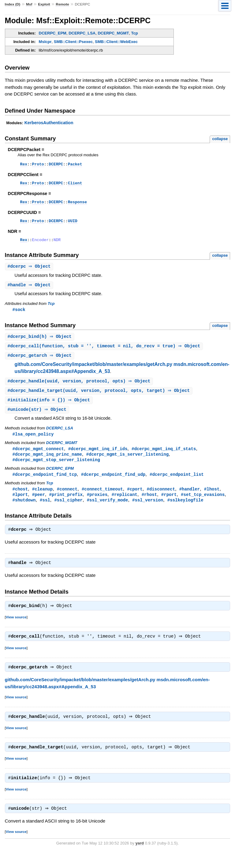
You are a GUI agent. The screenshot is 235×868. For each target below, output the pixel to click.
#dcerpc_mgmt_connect (38, 457)
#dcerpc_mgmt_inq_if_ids (98, 457)
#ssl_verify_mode (108, 510)
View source (16, 629)
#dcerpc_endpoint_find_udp (113, 483)
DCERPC (56, 165)
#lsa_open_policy (33, 442)
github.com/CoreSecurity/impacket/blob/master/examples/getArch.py (93, 371)
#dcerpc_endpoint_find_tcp (45, 483)
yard (140, 859)
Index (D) (13, 4)
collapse (220, 139)
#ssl (45, 510)
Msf (29, 4)
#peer (39, 504)
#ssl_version (148, 510)
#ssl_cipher (68, 510)
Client (75, 185)
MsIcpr (45, 42)
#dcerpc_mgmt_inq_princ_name (47, 463)
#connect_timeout (102, 498)
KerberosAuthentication (49, 123)
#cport (135, 498)
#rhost (149, 504)
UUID (73, 224)
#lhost (212, 498)
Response (77, 204)
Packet (75, 165)
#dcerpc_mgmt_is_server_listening (127, 463)
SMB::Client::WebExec (116, 42)
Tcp (135, 33)
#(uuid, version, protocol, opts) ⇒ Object (80, 388)
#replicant (125, 504)
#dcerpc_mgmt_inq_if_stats (164, 457)
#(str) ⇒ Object (38, 417)
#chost (20, 498)
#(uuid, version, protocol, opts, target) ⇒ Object (99, 398)
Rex (24, 165)
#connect (67, 498)
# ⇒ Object (30, 271)
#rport (169, 504)
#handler (190, 498)
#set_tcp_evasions (203, 504)
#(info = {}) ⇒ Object (50, 407)
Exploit (44, 4)
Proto (38, 165)
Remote (62, 4)
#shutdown (24, 510)
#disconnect (161, 498)
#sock (19, 315)
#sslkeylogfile (185, 510)
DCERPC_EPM (53, 33)
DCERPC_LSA (82, 33)
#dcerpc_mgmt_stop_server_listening (56, 468)
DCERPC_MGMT (113, 33)
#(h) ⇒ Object (40, 342)
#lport (20, 504)
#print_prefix (66, 504)
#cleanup (42, 498)
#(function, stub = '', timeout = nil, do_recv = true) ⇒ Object (105, 352)
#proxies (97, 504)
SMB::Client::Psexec (73, 42)
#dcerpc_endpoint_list (177, 483)
